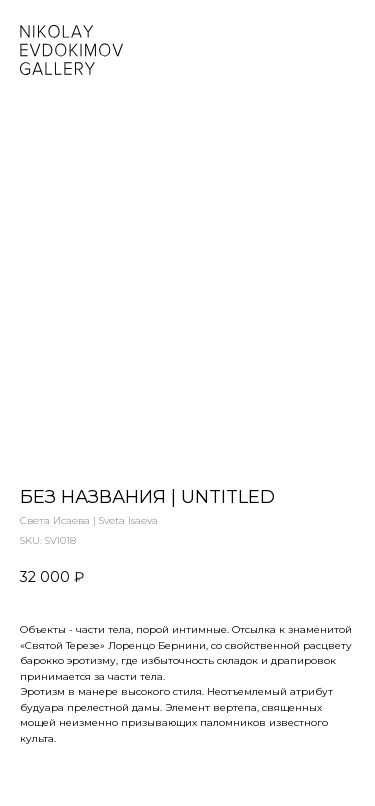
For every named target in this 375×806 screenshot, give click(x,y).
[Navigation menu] (344, 50)
